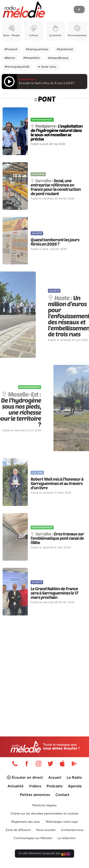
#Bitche (10, 58)
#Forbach (11, 49)
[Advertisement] (44, 667)
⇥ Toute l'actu (47, 67)
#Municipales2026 (17, 67)
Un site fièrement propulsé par (44, 854)
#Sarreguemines (37, 49)
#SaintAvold (65, 49)
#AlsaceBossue (58, 58)
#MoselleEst (31, 58)
